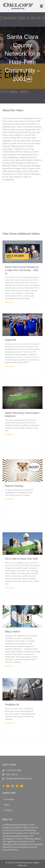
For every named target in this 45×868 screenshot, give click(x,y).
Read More (10, 302)
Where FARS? (13, 632)
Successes (9, 799)
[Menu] (41, 6)
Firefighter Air (12, 705)
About (7, 805)
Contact (8, 810)
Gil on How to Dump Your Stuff (21, 559)
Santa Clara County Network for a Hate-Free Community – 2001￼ (22, 270)
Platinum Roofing (14, 486)
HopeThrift (10, 340)
